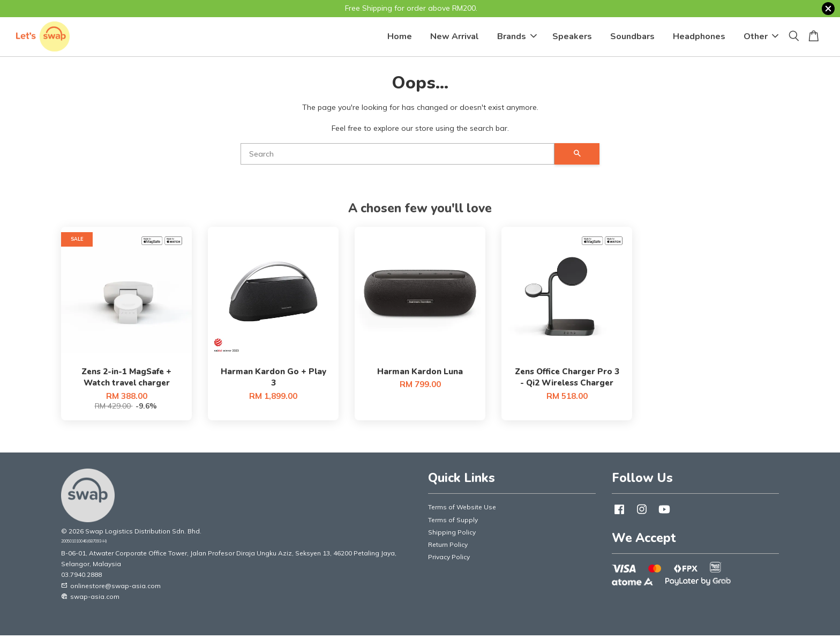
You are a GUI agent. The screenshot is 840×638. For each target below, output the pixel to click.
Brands (517, 38)
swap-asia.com (90, 599)
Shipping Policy (452, 534)
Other (761, 38)
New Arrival (455, 38)
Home (400, 38)
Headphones (699, 38)
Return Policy (448, 547)
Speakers (572, 38)
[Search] (397, 156)
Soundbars (632, 38)
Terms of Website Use (462, 510)
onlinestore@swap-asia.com (111, 588)
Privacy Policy (449, 559)
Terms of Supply (453, 522)
